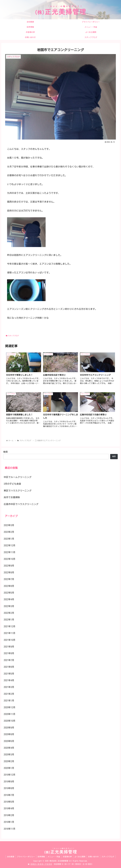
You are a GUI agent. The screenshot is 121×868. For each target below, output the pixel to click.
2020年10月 (10, 721)
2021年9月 (9, 647)
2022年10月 (10, 559)
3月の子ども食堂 (12, 484)
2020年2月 (9, 761)
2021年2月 (9, 694)
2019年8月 (9, 788)
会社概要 (11, 857)
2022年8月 (9, 572)
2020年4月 (9, 748)
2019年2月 (9, 815)
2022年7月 (9, 579)
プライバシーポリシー (26, 857)
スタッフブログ (12, 336)
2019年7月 (9, 795)
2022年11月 (10, 552)
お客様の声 (67, 857)
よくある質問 (80, 857)
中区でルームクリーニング (18, 477)
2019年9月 (9, 781)
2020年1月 (9, 768)
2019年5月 (9, 802)
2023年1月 (9, 539)
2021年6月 (9, 667)
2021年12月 (10, 626)
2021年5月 (9, 674)
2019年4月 (9, 808)
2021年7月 (9, 660)
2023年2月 (9, 532)
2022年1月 (9, 620)
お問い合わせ (93, 857)
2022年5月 (9, 593)
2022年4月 (9, 599)
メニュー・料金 (54, 857)
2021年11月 (10, 633)
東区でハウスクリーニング (18, 491)
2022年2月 (9, 613)
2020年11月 (10, 714)
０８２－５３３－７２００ (41, 864)
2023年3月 (9, 525)
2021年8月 (9, 653)
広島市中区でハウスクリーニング (21, 504)
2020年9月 (9, 728)
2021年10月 (10, 640)
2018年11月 (10, 829)
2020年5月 (9, 741)
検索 (6, 452)
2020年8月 (9, 734)
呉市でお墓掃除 (12, 497)
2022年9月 (9, 566)
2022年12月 (10, 545)
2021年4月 (9, 680)
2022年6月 (9, 586)
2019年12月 (10, 775)
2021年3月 (9, 687)
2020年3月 (9, 754)
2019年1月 (9, 822)
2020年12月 (10, 707)
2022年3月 (9, 606)
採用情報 (41, 857)
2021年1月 (9, 701)
